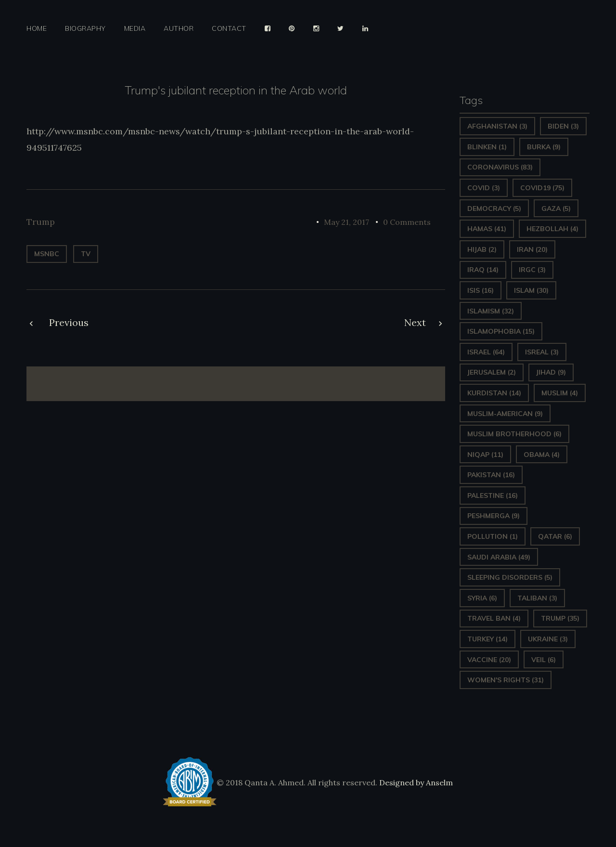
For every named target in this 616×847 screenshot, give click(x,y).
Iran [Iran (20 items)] (532, 249)
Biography (85, 29)
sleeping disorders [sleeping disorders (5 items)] (510, 577)
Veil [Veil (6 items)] (544, 660)
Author (179, 29)
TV (86, 254)
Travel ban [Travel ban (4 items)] (494, 618)
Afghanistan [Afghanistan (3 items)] (497, 126)
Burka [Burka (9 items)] (544, 147)
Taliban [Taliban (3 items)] (537, 598)
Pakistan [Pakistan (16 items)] (491, 475)
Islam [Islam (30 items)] (531, 290)
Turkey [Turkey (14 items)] (488, 639)
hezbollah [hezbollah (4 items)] (552, 229)
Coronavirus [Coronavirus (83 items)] (500, 167)
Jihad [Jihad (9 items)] (551, 372)
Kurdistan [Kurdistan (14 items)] (494, 393)
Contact (229, 29)
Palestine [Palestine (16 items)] (493, 495)
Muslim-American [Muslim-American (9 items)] (505, 414)
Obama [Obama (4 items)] (542, 455)
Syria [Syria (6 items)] (482, 598)
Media (135, 29)
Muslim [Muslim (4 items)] (560, 393)
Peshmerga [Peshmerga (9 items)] (494, 516)
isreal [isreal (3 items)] (542, 352)
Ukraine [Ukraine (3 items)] (548, 639)
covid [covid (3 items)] (484, 188)
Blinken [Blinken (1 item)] (487, 147)
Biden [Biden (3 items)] (563, 126)
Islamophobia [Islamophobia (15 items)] (501, 331)
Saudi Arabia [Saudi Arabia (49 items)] (499, 557)
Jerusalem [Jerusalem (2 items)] (492, 372)
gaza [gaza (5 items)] (556, 208)
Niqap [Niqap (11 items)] (485, 455)
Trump (41, 222)
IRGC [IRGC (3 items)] (532, 270)
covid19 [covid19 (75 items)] (542, 188)
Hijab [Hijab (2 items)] (482, 249)
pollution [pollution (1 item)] (493, 536)
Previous (69, 322)
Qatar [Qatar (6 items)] (555, 536)
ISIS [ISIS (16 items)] (481, 290)
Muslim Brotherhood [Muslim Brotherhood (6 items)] (514, 434)
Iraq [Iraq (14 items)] (483, 270)
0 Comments (407, 222)
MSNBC (47, 254)
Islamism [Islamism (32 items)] (491, 311)
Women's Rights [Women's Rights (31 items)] (506, 680)
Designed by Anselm (415, 782)
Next (415, 322)
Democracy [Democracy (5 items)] (494, 208)
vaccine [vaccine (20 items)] (489, 660)
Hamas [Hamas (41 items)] (487, 229)
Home (37, 29)
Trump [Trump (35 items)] (560, 618)
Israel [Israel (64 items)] (486, 352)
